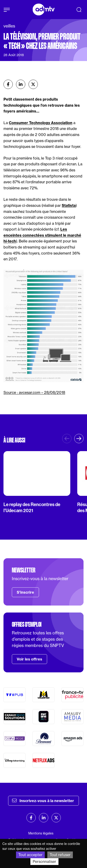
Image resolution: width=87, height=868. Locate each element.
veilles (9, 26)
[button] (79, 439)
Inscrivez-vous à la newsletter (43, 800)
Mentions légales (41, 833)
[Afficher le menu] (7, 10)
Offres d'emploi (27, 624)
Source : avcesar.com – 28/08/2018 (34, 392)
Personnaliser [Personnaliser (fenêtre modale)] (44, 861)
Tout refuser (60, 855)
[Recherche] (79, 10)
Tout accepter (30, 855)
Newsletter (24, 570)
